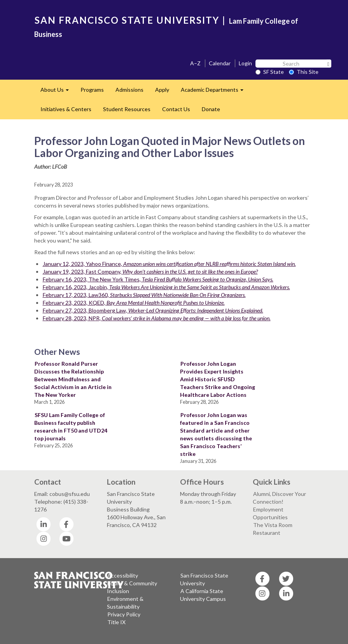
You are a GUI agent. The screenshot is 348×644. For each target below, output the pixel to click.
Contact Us (176, 109)
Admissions (129, 90)
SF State (270, 72)
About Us (58, 92)
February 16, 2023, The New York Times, (158, 279)
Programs (92, 90)
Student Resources (127, 109)
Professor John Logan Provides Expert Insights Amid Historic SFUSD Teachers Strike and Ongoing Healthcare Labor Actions (218, 379)
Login (245, 63)
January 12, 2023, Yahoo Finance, (169, 264)
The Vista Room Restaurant (273, 529)
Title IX (116, 622)
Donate (211, 109)
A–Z (195, 63)
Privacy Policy (124, 614)
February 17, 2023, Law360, (144, 295)
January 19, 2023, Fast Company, (150, 271)
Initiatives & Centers (66, 109)
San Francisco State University (204, 579)
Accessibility (123, 575)
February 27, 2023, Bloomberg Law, (153, 310)
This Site (304, 72)
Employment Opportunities (270, 513)
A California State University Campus (203, 595)
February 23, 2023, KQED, (134, 303)
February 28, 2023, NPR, (157, 318)
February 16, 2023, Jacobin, (166, 287)
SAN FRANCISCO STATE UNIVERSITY (127, 20)
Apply (162, 90)
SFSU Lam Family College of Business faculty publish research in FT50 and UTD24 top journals (71, 427)
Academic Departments (215, 92)
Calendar (220, 63)
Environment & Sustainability (125, 603)
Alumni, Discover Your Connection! (279, 498)
